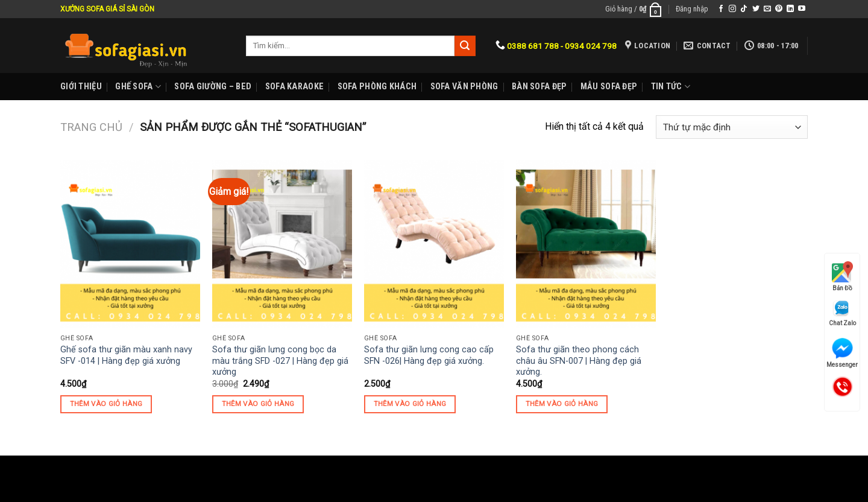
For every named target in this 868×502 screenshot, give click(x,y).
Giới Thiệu (81, 87)
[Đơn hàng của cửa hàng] (732, 127)
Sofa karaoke (294, 87)
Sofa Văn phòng (464, 87)
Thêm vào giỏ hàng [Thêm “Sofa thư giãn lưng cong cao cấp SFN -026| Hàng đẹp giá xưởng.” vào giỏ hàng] (410, 404)
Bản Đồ (842, 276)
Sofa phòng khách (377, 87)
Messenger (842, 353)
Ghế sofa (138, 87)
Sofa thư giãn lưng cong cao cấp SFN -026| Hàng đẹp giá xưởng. (429, 355)
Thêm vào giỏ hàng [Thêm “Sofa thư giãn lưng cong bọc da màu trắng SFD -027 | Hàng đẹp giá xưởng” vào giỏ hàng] (258, 404)
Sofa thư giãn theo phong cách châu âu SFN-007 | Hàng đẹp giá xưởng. (579, 361)
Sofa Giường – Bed (213, 87)
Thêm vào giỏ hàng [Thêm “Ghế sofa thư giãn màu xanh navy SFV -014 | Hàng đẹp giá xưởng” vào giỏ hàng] (106, 404)
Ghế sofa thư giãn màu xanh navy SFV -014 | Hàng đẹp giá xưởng (126, 355)
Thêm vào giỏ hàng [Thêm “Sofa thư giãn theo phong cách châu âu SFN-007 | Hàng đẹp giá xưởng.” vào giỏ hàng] (562, 404)
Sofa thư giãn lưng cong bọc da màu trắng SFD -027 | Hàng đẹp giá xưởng (280, 361)
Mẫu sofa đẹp (609, 87)
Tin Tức (671, 87)
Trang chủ (91, 127)
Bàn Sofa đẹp (539, 87)
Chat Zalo (842, 313)
